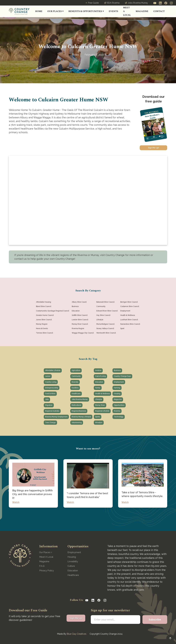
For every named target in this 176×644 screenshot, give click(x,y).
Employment (74, 552)
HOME (39, 11)
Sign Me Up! (153, 148)
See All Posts (88, 516)
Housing (72, 557)
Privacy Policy (47, 571)
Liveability (73, 561)
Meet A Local (46, 557)
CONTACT (159, 11)
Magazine (44, 561)
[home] (19, 11)
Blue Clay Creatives (77, 634)
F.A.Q (42, 566)
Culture (71, 566)
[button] (55, 11)
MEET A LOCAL (127, 11)
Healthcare (73, 575)
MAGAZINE (142, 11)
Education (73, 571)
